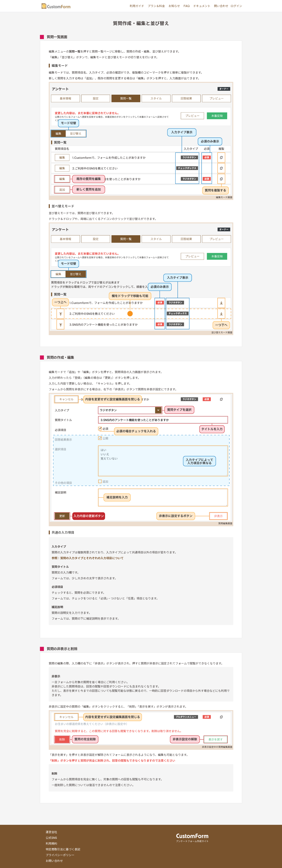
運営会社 (51, 832)
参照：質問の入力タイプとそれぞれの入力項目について (88, 558)
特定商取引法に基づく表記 (63, 849)
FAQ (187, 6)
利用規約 (51, 844)
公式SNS (51, 838)
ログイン (236, 6)
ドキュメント (202, 6)
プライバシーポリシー (60, 855)
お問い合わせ (54, 861)
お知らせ (174, 6)
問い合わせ (221, 6)
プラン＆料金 (156, 6)
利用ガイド (137, 6)
